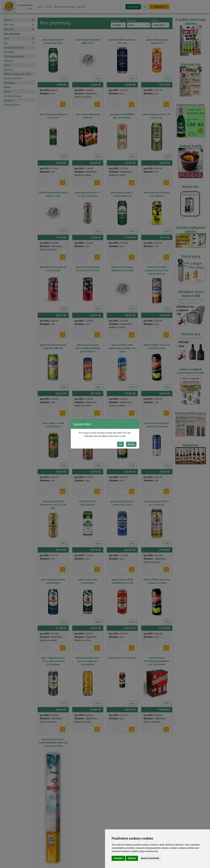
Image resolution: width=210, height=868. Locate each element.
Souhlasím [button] (118, 858)
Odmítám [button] (132, 858)
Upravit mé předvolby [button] (150, 858)
